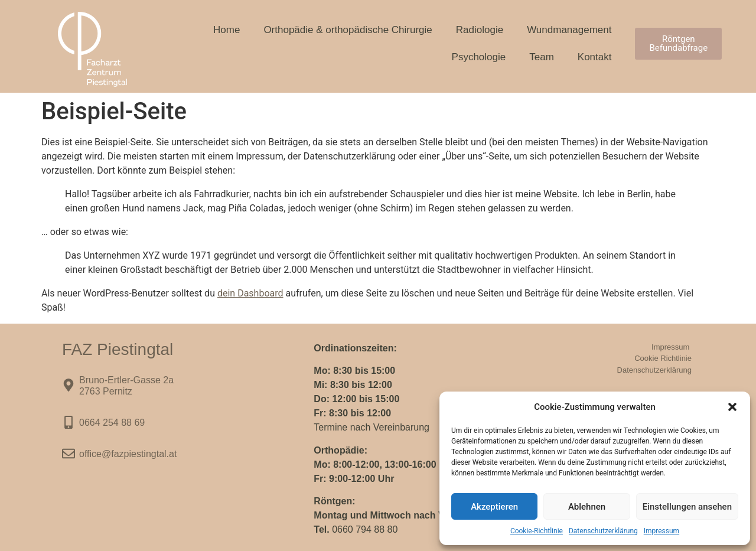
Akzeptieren (494, 507)
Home (227, 30)
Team (542, 57)
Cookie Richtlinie (663, 358)
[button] (732, 407)
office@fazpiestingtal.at (128, 454)
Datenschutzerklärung (603, 531)
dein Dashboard (250, 293)
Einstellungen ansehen (687, 507)
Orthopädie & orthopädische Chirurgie (348, 30)
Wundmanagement (569, 30)
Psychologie (479, 57)
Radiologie (480, 30)
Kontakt (595, 57)
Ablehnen (587, 507)
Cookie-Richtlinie (537, 531)
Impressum (661, 531)
